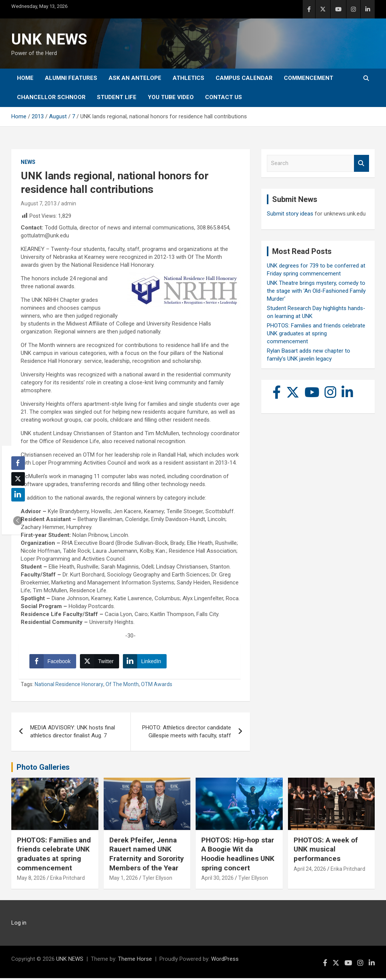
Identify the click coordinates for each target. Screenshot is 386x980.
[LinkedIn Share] (146, 662)
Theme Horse (135, 961)
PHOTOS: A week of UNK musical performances (326, 851)
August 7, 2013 (39, 203)
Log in (19, 925)
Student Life (117, 97)
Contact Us (224, 97)
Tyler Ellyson (157, 880)
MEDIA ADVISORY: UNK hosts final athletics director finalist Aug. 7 (73, 733)
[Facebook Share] (54, 662)
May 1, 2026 (124, 880)
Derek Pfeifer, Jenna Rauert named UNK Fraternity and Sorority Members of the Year (147, 855)
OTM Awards (157, 686)
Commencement (309, 78)
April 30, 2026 (218, 880)
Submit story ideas (290, 214)
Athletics (188, 78)
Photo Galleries (43, 769)
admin (69, 203)
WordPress (225, 961)
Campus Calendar (244, 78)
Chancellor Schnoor (51, 97)
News (28, 162)
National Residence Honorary (69, 686)
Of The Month (122, 686)
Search (361, 163)
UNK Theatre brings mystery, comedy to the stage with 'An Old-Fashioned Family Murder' (316, 291)
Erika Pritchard (67, 880)
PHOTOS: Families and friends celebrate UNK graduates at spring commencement (316, 333)
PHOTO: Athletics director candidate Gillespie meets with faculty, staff (187, 733)
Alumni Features (71, 78)
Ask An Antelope (135, 78)
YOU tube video (171, 97)
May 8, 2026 (31, 880)
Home (25, 78)
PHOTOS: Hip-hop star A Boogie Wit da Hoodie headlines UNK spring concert (238, 855)
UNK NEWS (49, 39)
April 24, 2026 (310, 870)
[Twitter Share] (100, 662)
